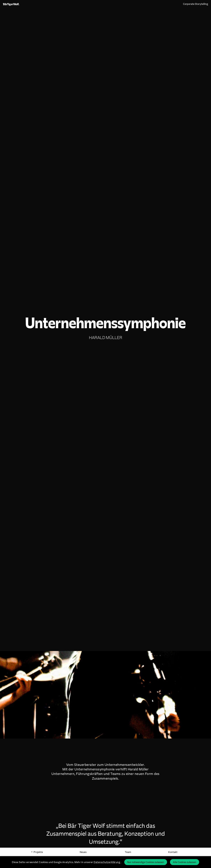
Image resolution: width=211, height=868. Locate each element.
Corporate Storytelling (196, 4)
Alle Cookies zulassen (185, 862)
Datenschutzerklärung (107, 862)
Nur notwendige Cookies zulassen (146, 862)
